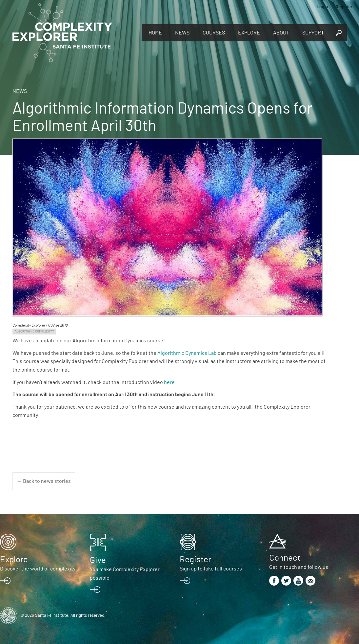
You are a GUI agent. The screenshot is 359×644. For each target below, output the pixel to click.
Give (98, 560)
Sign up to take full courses (211, 569)
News (182, 33)
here (169, 382)
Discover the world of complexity (38, 569)
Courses (214, 33)
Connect (285, 558)
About (281, 33)
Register (344, 6)
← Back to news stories (44, 481)
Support (313, 33)
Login (322, 6)
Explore (249, 33)
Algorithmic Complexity (34, 332)
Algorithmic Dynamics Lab (187, 353)
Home (155, 33)
